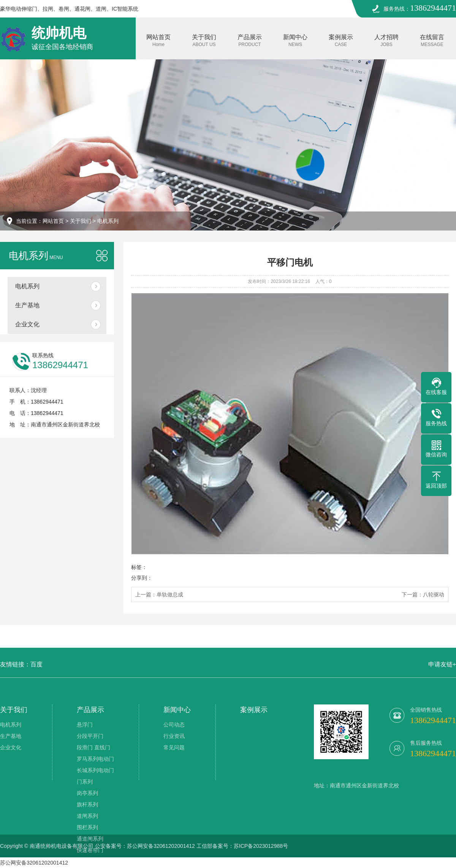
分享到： (142, 578)
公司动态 (174, 725)
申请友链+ (442, 664)
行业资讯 (174, 736)
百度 (36, 664)
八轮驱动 (434, 595)
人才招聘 (386, 41)
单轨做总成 (170, 595)
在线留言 (432, 41)
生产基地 (27, 305)
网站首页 (158, 41)
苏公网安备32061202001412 (34, 863)
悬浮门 (85, 725)
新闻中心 (295, 41)
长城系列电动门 (95, 770)
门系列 (85, 782)
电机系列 (108, 221)
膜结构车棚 (90, 862)
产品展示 (250, 41)
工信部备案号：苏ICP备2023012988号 (242, 846)
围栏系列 (87, 827)
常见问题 (174, 747)
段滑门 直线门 (93, 747)
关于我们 (204, 41)
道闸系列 (87, 816)
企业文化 (27, 324)
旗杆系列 (87, 804)
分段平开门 (90, 736)
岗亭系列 (87, 793)
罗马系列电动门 (95, 759)
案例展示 (341, 41)
